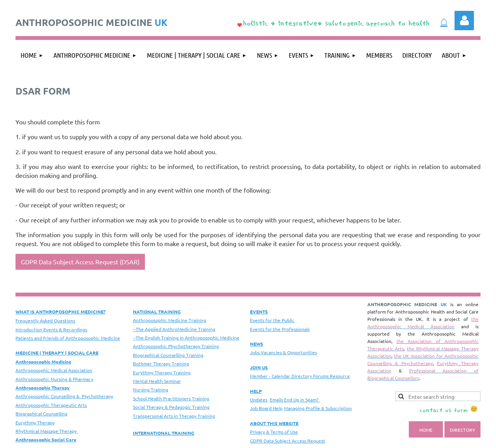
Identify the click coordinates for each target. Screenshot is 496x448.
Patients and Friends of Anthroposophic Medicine (68, 338)
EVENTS (259, 312)
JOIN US (259, 367)
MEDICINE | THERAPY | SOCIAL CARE (57, 353)
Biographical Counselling (41, 414)
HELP (256, 391)
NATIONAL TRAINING (157, 312)
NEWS (257, 344)
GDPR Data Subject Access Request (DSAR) (80, 262)
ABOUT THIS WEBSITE (274, 423)
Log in (464, 21)
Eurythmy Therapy (35, 422)
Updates (259, 400)
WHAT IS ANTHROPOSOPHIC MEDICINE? (60, 312)
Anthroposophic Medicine (43, 362)
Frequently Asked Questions (45, 320)
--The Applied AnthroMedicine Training (174, 329)
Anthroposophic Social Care (46, 439)
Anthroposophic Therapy (43, 388)
